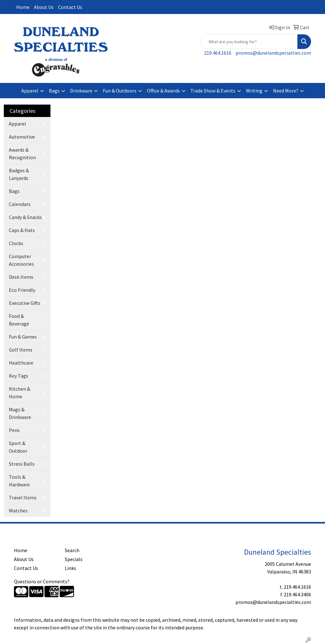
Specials (74, 559)
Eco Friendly (22, 290)
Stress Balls (22, 464)
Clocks (16, 243)
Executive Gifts (25, 303)
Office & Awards (163, 91)
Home (23, 7)
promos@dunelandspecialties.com (273, 53)
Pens (14, 430)
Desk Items (21, 277)
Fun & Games (23, 337)
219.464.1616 (218, 53)
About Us (44, 7)
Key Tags (19, 376)
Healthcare (21, 363)
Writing (254, 91)
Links (70, 568)
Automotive (22, 137)
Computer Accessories (21, 260)
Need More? (286, 91)
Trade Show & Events (213, 91)
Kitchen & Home (20, 393)
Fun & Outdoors (120, 91)
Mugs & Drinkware (20, 413)
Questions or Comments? (42, 581)
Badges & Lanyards (19, 174)
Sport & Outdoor (18, 447)
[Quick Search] (249, 42)
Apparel (30, 91)
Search (72, 550)
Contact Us (70, 7)
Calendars (20, 204)
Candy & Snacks (25, 217)
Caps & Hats (22, 230)
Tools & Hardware (19, 481)
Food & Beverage (19, 320)
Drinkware (81, 91)
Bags (54, 91)
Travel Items (23, 497)
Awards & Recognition (22, 154)
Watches (18, 510)
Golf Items (21, 350)
